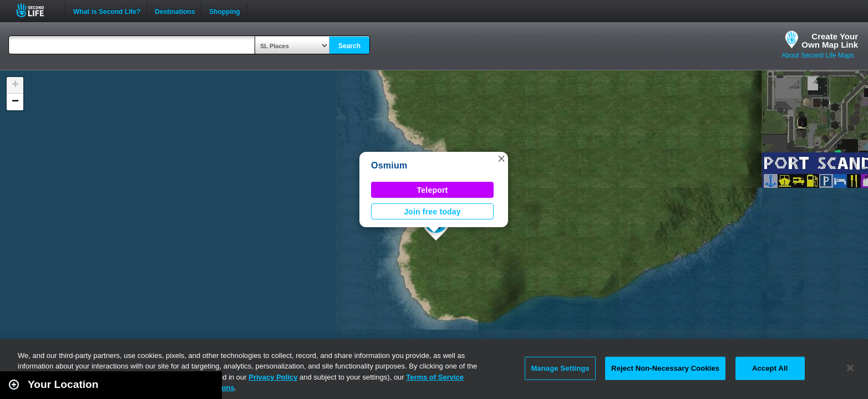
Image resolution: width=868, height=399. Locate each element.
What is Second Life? (107, 11)
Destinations (175, 11)
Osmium (389, 165)
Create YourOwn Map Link (830, 40)
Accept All (770, 368)
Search (349, 46)
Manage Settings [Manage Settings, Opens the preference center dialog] (560, 368)
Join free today (432, 212)
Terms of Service (435, 377)
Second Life (36, 10)
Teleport (433, 190)
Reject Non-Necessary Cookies (665, 368)
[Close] (850, 368)
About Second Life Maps (818, 55)
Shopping (224, 11)
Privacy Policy (273, 377)
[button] (501, 158)
